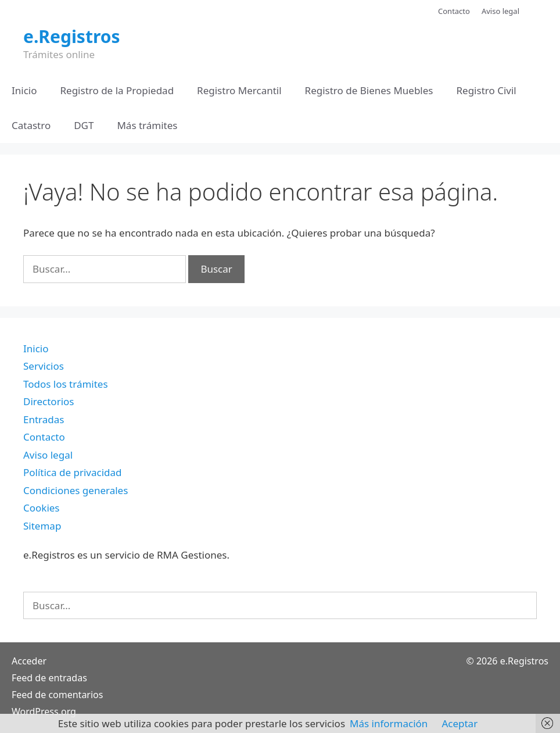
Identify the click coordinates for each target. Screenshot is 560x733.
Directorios (49, 401)
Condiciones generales (76, 490)
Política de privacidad (72, 472)
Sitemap (42, 526)
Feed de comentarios (57, 695)
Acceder (29, 661)
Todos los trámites (66, 384)
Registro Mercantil (239, 90)
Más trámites (147, 125)
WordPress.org (44, 711)
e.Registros (72, 36)
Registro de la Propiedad (117, 90)
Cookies (42, 508)
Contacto (454, 11)
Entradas (44, 419)
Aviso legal (500, 11)
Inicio (24, 90)
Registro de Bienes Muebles (369, 90)
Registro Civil (486, 90)
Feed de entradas (49, 678)
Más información (389, 723)
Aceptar (460, 723)
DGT (84, 125)
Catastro (31, 125)
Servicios (44, 366)
